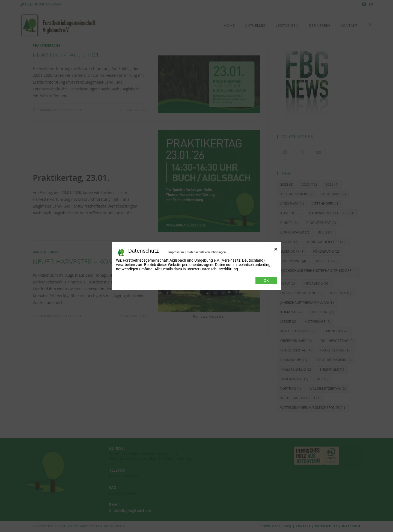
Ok (266, 280)
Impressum (176, 252)
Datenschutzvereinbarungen (207, 252)
